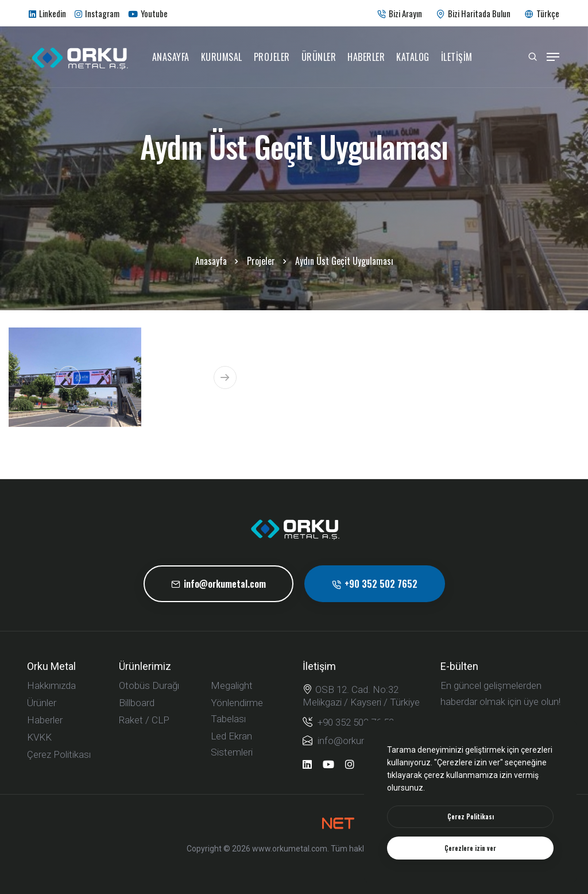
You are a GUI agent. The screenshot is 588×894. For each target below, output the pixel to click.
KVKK (39, 737)
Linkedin (47, 13)
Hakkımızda (51, 685)
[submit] (541, 737)
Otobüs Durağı (149, 685)
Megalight (232, 685)
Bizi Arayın (400, 13)
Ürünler (319, 57)
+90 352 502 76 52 (348, 722)
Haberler (366, 57)
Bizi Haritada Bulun (473, 13)
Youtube (148, 13)
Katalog (413, 57)
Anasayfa (171, 57)
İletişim (457, 57)
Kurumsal (222, 57)
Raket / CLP (144, 720)
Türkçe (542, 13)
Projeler (272, 57)
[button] (69, 377)
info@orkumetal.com (218, 584)
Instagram (97, 13)
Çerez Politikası (59, 754)
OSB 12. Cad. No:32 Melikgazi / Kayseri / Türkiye (361, 695)
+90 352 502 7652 (375, 584)
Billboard (137, 703)
